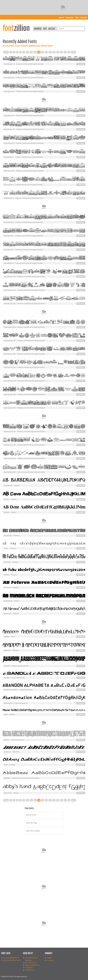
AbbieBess (7, 778)
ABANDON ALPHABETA (11, 690)
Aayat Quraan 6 (9, 222)
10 (24, 52)
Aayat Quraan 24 (9, 64)
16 (46, 52)
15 (43, 52)
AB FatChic (7, 562)
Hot (45, 29)
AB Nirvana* (8, 614)
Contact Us (29, 968)
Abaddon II (7, 650)
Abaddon (7, 637)
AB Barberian (8, 486)
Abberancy (7, 752)
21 (65, 52)
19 (58, 52)
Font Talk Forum (31, 963)
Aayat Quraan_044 (10, 458)
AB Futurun (7, 588)
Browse (38, 29)
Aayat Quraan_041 (10, 408)
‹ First (6, 52)
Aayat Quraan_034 (10, 327)
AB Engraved (8, 536)
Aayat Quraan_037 (10, 367)
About (61, 18)
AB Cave (6, 499)
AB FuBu (7, 575)
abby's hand (8, 793)
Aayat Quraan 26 (9, 91)
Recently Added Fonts (11, 958)
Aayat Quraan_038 (10, 381)
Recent (52, 29)
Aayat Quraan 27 (9, 116)
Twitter (49, 958)
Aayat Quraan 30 (9, 171)
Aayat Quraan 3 (9, 157)
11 (28, 52)
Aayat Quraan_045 (10, 472)
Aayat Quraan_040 (10, 395)
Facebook (50, 960)
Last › (73, 52)
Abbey (6, 765)
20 (62, 52)
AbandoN (7, 666)
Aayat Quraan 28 (9, 129)
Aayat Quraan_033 (10, 304)
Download (81, 64)
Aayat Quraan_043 (10, 445)
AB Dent (6, 512)
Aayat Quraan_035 (10, 341)
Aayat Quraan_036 (10, 354)
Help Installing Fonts (32, 965)
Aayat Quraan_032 (10, 290)
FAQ (77, 18)
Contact (84, 18)
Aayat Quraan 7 (9, 236)
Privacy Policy (30, 970)
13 (35, 52)
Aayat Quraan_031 (10, 277)
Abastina (7, 740)
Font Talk (70, 18)
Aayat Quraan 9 (9, 263)
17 (50, 52)
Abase (6, 714)
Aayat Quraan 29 (9, 143)
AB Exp (6, 548)
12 (31, 52)
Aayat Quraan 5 (9, 198)
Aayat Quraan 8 (9, 250)
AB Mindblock (8, 601)
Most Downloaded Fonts (12, 960)
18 (54, 52)
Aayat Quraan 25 (9, 78)
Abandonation (8, 703)
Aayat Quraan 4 (9, 185)
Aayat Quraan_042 (10, 432)
